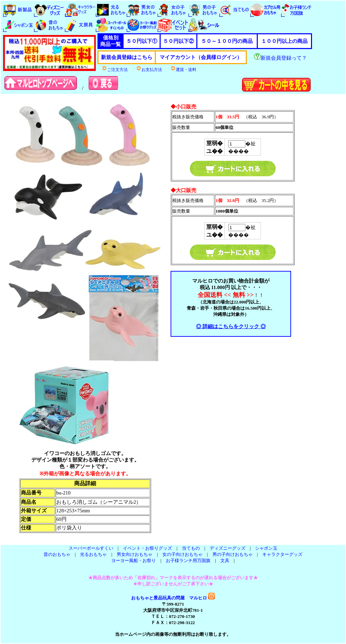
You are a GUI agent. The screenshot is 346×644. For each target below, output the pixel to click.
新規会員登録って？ (280, 58)
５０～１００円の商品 (227, 41)
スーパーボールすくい (91, 548)
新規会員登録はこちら (127, 57)
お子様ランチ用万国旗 (188, 560)
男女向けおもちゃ (135, 554)
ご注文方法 (115, 70)
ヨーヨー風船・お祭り (134, 560)
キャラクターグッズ (282, 554)
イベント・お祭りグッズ (147, 548)
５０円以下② (178, 41)
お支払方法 (149, 70)
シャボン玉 (266, 548)
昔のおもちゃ (57, 554)
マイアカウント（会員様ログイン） (201, 57)
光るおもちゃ (93, 554)
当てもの (191, 548)
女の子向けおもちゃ (182, 554)
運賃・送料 (183, 70)
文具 (225, 560)
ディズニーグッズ (228, 548)
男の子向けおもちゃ (233, 554)
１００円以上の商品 (284, 41)
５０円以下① (142, 41)
